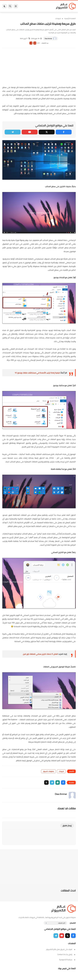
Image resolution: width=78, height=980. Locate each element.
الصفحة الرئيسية (70, 18)
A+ (35, 43)
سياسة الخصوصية (67, 960)
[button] (63, 783)
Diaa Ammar (48, 39)
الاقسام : (73, 923)
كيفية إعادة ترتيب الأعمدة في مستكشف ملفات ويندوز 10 (37, 373)
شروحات (58, 18)
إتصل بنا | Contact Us (67, 954)
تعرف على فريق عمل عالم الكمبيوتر (61, 949)
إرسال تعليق (67, 826)
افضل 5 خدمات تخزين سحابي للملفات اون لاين (40, 654)
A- (31, 43)
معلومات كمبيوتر (48, 771)
